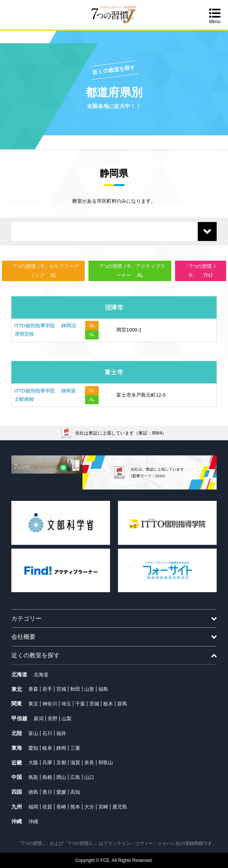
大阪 (33, 762)
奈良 (89, 762)
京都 (61, 762)
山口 (89, 777)
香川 (47, 792)
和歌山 (106, 762)
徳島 (33, 792)
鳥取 (33, 777)
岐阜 (47, 748)
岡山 (61, 777)
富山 (33, 733)
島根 (47, 777)
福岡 (33, 807)
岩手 (47, 689)
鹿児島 (120, 807)
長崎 (61, 807)
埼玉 (66, 704)
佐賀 (47, 807)
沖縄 (33, 822)
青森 (33, 689)
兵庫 (47, 762)
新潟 (39, 719)
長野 (53, 719)
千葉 (80, 704)
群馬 (122, 704)
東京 (33, 704)
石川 (47, 733)
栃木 (108, 704)
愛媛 (61, 792)
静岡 (61, 748)
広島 (75, 777)
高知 (75, 792)
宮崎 (103, 807)
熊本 (75, 807)
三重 (75, 748)
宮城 (61, 689)
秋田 (75, 689)
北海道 (41, 675)
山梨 (67, 719)
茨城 (94, 704)
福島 (103, 689)
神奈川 (50, 704)
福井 (61, 733)
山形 (89, 689)
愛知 (33, 748)
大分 (89, 807)
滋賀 (75, 762)
